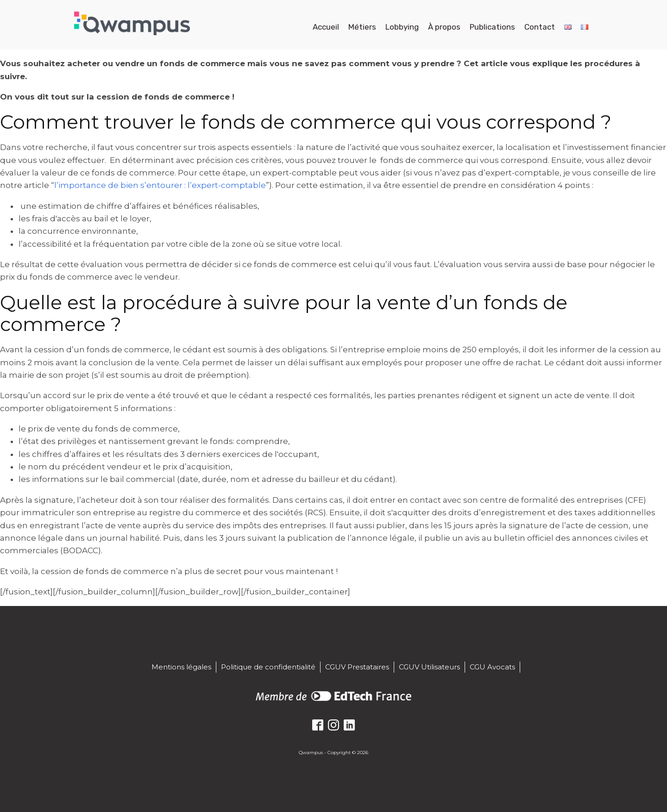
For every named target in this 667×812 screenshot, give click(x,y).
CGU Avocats (492, 667)
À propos (444, 27)
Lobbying (402, 27)
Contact (540, 27)
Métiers (362, 27)
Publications (492, 27)
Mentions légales (181, 667)
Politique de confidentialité (268, 667)
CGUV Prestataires (357, 667)
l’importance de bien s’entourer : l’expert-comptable (160, 185)
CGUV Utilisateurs (429, 667)
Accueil (326, 27)
